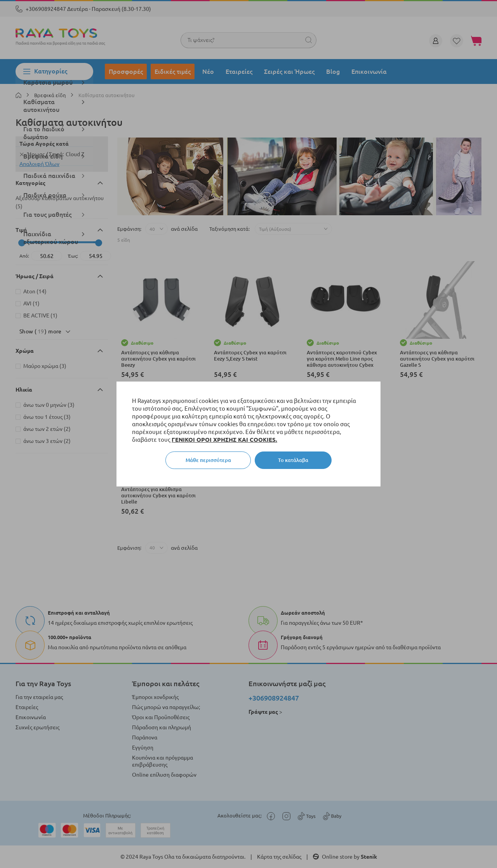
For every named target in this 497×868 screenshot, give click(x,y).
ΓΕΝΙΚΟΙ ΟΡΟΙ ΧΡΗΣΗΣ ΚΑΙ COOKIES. (224, 440)
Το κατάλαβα (293, 460)
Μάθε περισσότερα (208, 460)
